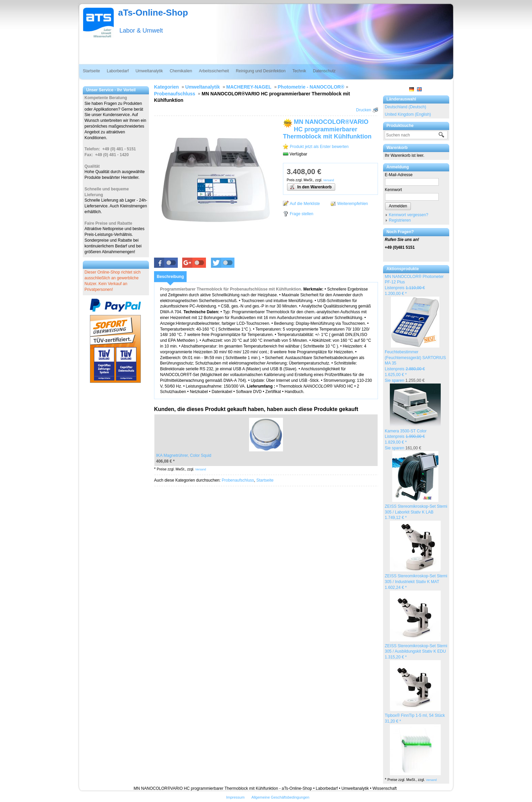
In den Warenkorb (310, 187)
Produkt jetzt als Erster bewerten (319, 147)
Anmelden (398, 206)
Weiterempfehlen (353, 204)
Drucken (364, 110)
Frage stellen (301, 214)
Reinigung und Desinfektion (261, 71)
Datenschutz (324, 71)
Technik (299, 71)
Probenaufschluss (238, 480)
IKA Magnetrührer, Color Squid (184, 455)
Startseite (91, 71)
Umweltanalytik (149, 71)
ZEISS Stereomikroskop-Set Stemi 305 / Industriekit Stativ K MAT (416, 582)
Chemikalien (181, 71)
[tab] (170, 277)
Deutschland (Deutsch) (405, 107)
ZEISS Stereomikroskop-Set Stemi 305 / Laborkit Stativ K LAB (416, 512)
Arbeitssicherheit (214, 71)
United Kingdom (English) (408, 114)
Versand (431, 780)
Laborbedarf (118, 71)
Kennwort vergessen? (408, 215)
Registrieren (400, 220)
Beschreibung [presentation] (170, 277)
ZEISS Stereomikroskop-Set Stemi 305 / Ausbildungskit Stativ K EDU (416, 652)
